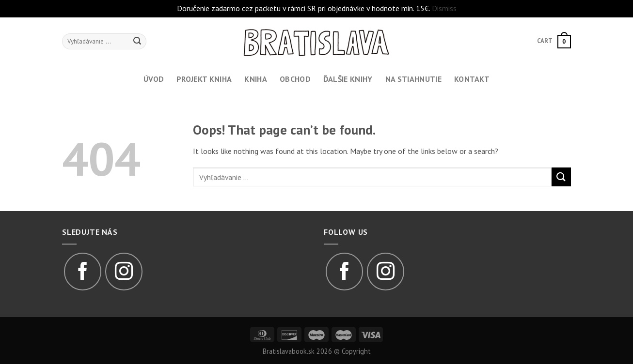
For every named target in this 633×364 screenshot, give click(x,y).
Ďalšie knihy (348, 79)
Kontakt (472, 79)
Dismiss (444, 8)
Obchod (295, 79)
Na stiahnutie (413, 79)
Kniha (256, 79)
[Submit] (561, 177)
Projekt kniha (204, 79)
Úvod (154, 79)
